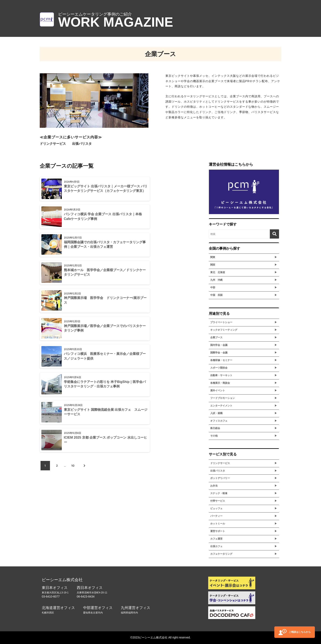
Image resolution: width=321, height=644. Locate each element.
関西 (213, 265)
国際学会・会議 (219, 353)
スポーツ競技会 (219, 368)
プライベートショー (221, 322)
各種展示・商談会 (220, 383)
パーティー (216, 516)
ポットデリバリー (220, 478)
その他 (214, 436)
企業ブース (216, 337)
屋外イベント (218, 390)
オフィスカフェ (219, 421)
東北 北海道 (218, 272)
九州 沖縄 (216, 280)
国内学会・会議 (219, 345)
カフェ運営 (216, 539)
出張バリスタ (218, 471)
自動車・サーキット (221, 375)
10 (73, 332)
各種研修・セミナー (221, 360)
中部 (213, 287)
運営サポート (218, 531)
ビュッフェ (216, 508)
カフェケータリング (221, 554)
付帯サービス (218, 501)
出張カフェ (216, 546)
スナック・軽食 (219, 493)
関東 (213, 257)
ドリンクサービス (220, 463)
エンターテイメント (221, 406)
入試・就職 (216, 413)
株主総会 (215, 428)
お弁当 (214, 486)
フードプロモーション (223, 398)
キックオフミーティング (224, 330)
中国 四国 (216, 295)
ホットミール (218, 524)
